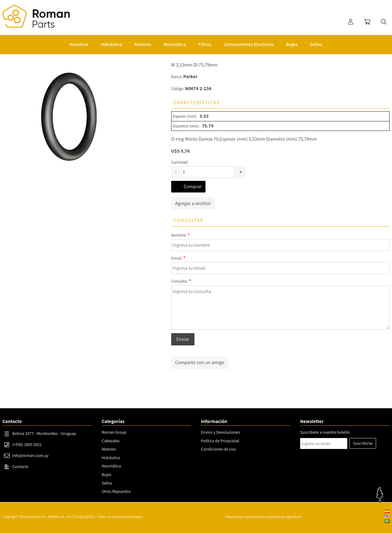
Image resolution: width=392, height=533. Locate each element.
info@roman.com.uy (30, 455)
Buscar (384, 22)
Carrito (367, 22)
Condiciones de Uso (218, 449)
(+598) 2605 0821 (27, 444)
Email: (177, 258)
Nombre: (179, 235)
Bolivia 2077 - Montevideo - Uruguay (44, 433)
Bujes (107, 474)
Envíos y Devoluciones (221, 432)
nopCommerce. (254, 517)
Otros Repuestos (116, 491)
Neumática (111, 466)
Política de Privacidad (220, 441)
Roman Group (114, 432)
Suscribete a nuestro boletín (325, 432)
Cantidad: (180, 162)
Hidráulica (111, 458)
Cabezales (111, 441)
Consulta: (180, 281)
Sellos (107, 483)
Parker (190, 76)
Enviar (183, 339)
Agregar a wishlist (193, 203)
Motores (109, 449)
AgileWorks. (294, 517)
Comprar (193, 187)
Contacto (20, 466)
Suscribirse (363, 443)
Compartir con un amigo (200, 362)
